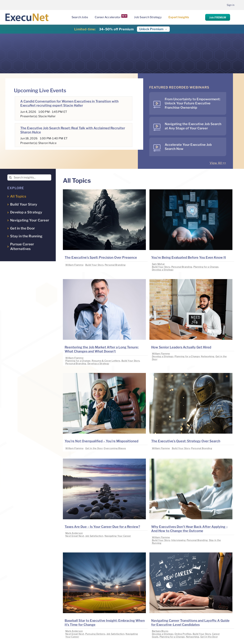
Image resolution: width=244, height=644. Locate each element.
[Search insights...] (29, 177)
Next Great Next (75, 536)
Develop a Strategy (163, 270)
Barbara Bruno (160, 631)
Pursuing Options (95, 634)
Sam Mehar (158, 264)
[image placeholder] (104, 191)
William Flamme (74, 265)
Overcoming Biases (115, 448)
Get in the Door (94, 448)
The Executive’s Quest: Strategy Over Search (186, 441)
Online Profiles (183, 634)
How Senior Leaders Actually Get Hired (181, 347)
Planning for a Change (206, 267)
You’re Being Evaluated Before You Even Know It (189, 257)
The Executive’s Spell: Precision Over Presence (101, 257)
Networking (208, 356)
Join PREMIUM (218, 17)
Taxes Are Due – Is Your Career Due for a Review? (102, 527)
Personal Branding (115, 265)
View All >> (218, 163)
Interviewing (178, 540)
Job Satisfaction (94, 536)
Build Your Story (94, 265)
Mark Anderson (74, 533)
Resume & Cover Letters (106, 361)
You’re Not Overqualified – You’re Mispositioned (102, 441)
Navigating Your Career (118, 536)
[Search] (10, 177)
